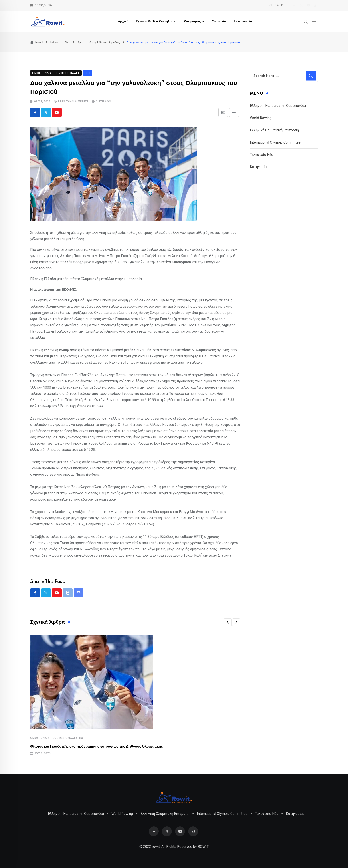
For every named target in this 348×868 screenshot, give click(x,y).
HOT (82, 738)
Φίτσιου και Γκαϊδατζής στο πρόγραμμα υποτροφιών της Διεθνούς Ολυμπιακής (96, 747)
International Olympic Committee (275, 143)
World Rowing (261, 118)
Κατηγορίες (192, 22)
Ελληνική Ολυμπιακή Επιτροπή (274, 130)
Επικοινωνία (243, 22)
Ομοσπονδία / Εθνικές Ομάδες (54, 738)
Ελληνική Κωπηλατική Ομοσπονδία (278, 106)
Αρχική (123, 22)
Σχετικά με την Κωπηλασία (156, 22)
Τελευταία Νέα (262, 155)
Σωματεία (219, 22)
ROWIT (203, 847)
